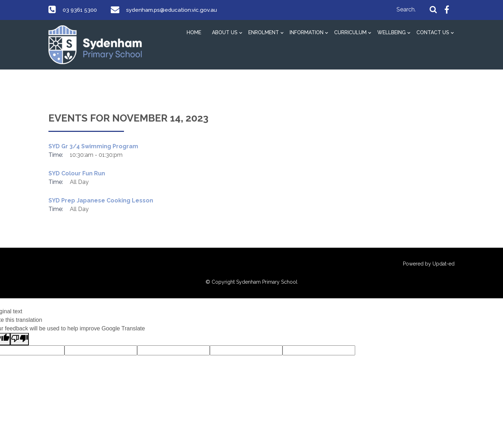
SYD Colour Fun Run (77, 173)
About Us (225, 32)
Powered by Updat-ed (429, 264)
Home (194, 32)
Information (307, 32)
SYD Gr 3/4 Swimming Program (93, 146)
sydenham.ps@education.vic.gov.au (175, 10)
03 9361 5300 (81, 10)
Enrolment (264, 32)
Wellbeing (391, 32)
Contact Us (433, 32)
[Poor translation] (20, 339)
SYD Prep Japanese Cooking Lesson (101, 200)
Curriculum (350, 32)
